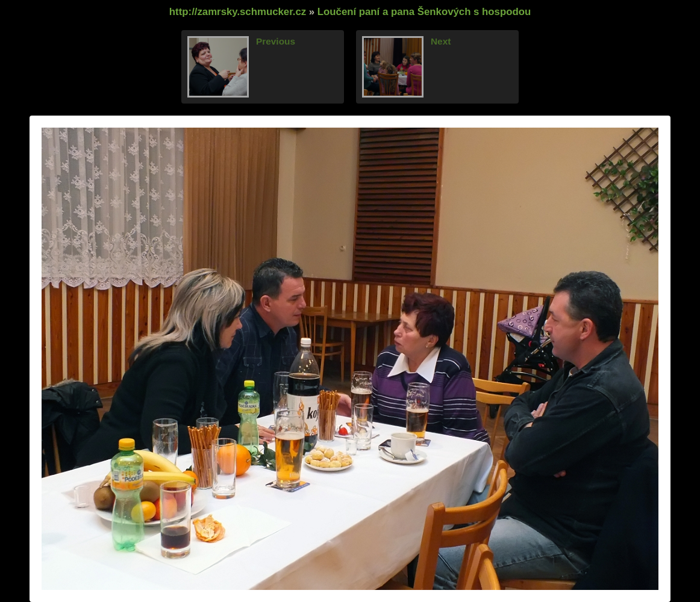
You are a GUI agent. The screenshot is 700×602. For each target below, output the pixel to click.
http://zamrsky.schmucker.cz (238, 12)
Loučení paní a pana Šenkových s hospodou (424, 12)
